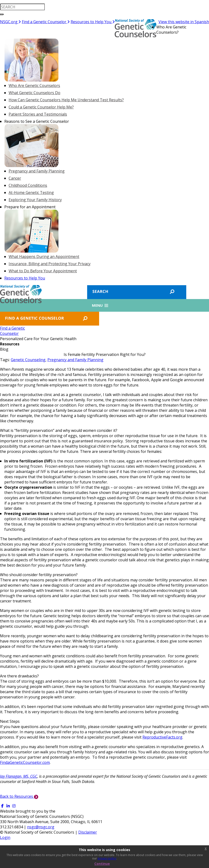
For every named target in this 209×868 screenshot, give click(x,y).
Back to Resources (19, 796)
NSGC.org (10, 22)
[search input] (22, 7)
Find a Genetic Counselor (46, 22)
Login (5, 837)
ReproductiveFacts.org (162, 737)
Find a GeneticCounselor (12, 331)
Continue (102, 864)
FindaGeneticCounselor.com (25, 762)
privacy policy (107, 858)
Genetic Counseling (28, 360)
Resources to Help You (93, 22)
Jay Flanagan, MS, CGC (19, 776)
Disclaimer (88, 832)
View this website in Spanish (184, 22)
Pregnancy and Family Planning (75, 360)
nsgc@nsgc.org (41, 827)
